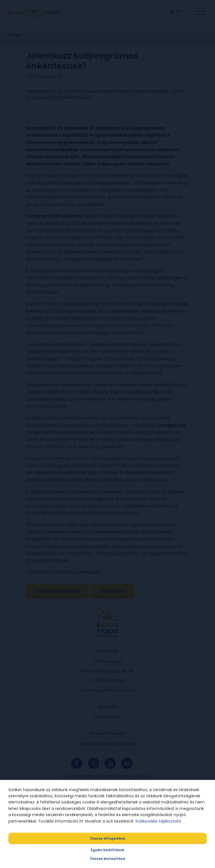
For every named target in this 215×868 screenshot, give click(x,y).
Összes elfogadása (108, 838)
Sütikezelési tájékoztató (158, 821)
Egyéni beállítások (107, 850)
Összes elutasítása (107, 859)
